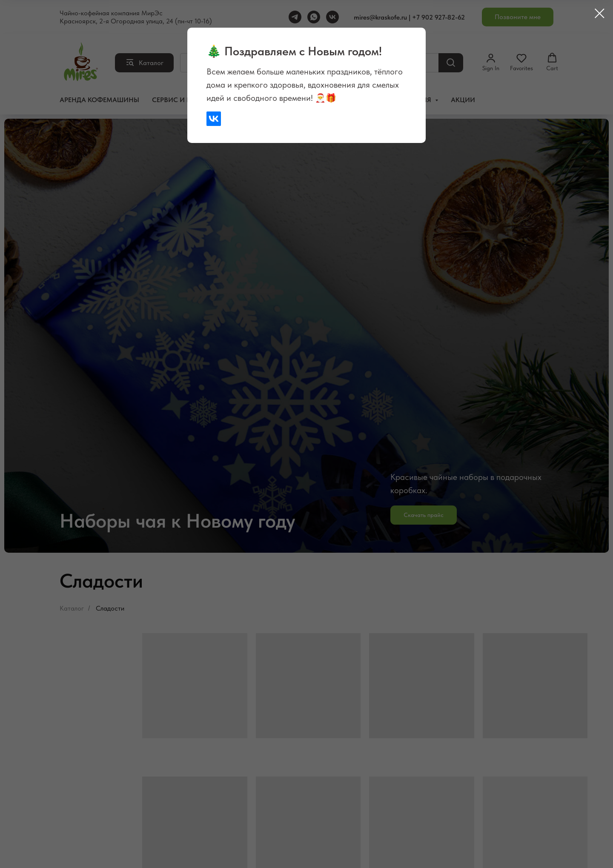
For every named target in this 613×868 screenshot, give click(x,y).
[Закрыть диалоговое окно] (600, 13)
